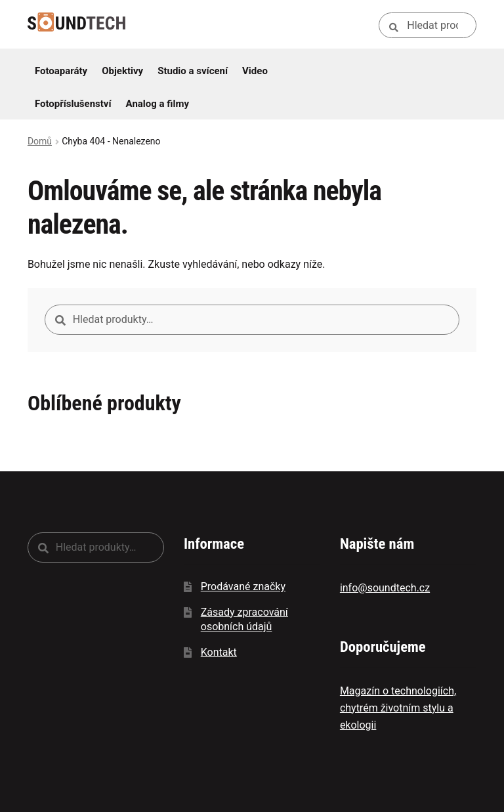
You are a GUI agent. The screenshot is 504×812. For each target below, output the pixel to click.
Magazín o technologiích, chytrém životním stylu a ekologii (398, 708)
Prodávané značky (243, 587)
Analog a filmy (157, 104)
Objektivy (122, 71)
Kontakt (219, 652)
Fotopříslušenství (73, 104)
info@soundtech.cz (385, 588)
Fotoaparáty (61, 71)
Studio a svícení (193, 71)
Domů (40, 141)
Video (255, 71)
